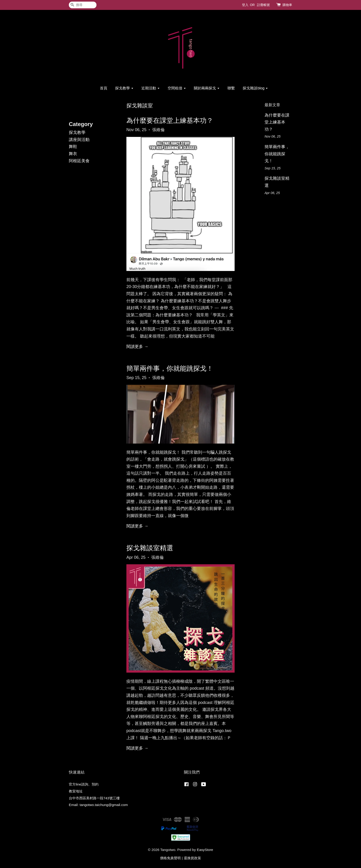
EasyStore (205, 850)
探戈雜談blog (255, 88)
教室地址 (76, 791)
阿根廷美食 (79, 161)
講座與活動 (79, 140)
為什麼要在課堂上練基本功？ (170, 121)
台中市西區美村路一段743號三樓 (94, 798)
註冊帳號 (263, 5)
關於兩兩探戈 (207, 88)
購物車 (287, 5)
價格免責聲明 (170, 858)
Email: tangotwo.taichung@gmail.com (98, 805)
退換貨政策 (192, 858)
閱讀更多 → (137, 347)
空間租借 (177, 88)
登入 (245, 5)
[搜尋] (83, 5)
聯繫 (231, 88)
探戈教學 (124, 88)
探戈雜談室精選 (150, 548)
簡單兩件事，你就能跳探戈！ (170, 368)
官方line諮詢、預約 (84, 784)
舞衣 (73, 154)
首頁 (104, 88)
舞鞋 (73, 147)
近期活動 (150, 88)
